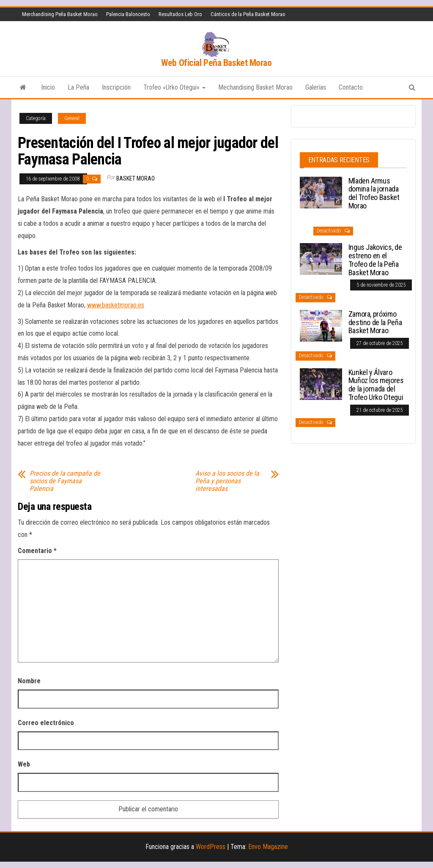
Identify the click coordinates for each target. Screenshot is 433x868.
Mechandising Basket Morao (255, 87)
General (72, 118)
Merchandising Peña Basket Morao (60, 14)
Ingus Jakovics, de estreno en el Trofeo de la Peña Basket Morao (375, 260)
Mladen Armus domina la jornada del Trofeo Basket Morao (374, 193)
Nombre (29, 681)
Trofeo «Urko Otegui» (174, 87)
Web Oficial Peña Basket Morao (216, 63)
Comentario (37, 551)
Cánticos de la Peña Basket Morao (248, 14)
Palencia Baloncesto (128, 14)
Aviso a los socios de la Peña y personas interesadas (227, 481)
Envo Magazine (268, 847)
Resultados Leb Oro (180, 14)
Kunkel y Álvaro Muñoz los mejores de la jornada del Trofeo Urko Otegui (376, 385)
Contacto (351, 87)
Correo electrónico (46, 723)
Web (24, 764)
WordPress (211, 847)
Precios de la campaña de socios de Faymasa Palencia (65, 481)
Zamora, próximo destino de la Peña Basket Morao (375, 322)
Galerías (316, 87)
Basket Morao (136, 178)
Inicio (48, 87)
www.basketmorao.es (116, 305)
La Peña (78, 87)
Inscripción (116, 87)
